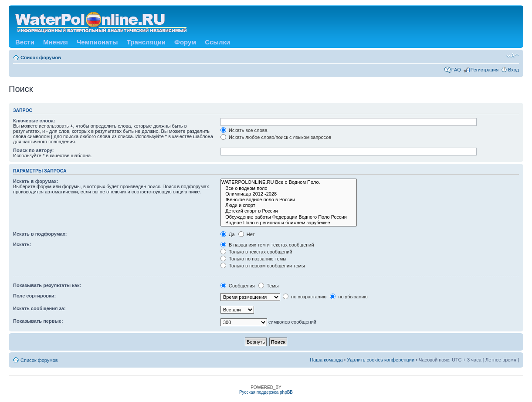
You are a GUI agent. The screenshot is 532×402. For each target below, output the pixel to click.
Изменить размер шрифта (513, 56)
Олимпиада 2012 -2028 (289, 194)
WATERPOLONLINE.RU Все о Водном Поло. (289, 182)
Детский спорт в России (289, 211)
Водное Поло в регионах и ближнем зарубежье (289, 223)
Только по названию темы (253, 259)
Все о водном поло (289, 188)
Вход (513, 70)
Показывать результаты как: (47, 285)
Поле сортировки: (34, 296)
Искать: (22, 244)
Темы (269, 286)
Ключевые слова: (34, 121)
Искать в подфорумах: (40, 234)
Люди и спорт (289, 205)
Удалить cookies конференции (381, 360)
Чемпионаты (97, 42)
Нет (247, 234)
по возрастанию (305, 297)
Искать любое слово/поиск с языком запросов (276, 137)
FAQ (456, 70)
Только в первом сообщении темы (263, 266)
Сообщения (238, 286)
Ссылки (217, 42)
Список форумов (41, 57)
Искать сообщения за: (39, 308)
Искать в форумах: (36, 181)
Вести (25, 42)
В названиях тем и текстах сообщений (267, 245)
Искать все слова (244, 130)
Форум (185, 42)
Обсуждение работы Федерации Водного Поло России (289, 217)
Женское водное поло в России (289, 200)
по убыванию (349, 297)
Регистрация (485, 70)
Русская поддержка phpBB (266, 392)
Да (228, 234)
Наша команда (326, 360)
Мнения (56, 42)
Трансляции (146, 42)
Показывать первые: (38, 321)
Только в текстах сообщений (256, 252)
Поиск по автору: (33, 150)
